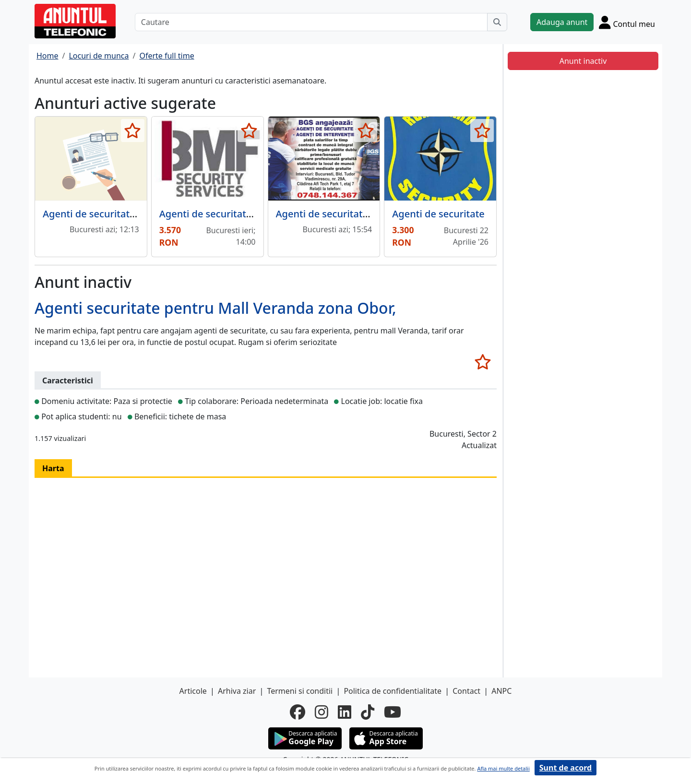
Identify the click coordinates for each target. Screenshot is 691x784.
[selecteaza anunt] (133, 131)
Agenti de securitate (438, 214)
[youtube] (393, 712)
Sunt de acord (566, 768)
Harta (53, 468)
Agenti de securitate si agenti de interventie (376, 214)
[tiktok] (368, 712)
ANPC (501, 691)
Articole (193, 691)
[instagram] (322, 712)
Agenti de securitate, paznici (107, 214)
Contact (466, 691)
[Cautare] (311, 22)
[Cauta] (497, 22)
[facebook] (298, 712)
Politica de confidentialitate (393, 691)
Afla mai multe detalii (503, 768)
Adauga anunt (562, 22)
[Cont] (627, 22)
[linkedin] (345, 712)
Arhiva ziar (237, 691)
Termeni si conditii (300, 691)
